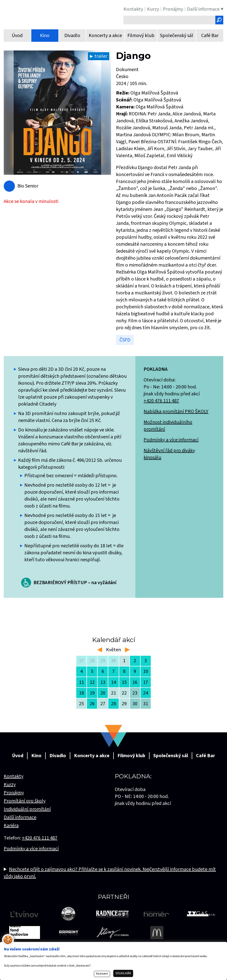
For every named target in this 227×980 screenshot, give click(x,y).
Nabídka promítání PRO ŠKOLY (176, 412)
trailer (101, 56)
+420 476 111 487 (161, 401)
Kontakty (14, 776)
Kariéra (11, 826)
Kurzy (10, 785)
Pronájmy (14, 793)
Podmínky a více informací (171, 440)
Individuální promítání (27, 809)
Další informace (20, 817)
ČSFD (125, 340)
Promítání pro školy (25, 801)
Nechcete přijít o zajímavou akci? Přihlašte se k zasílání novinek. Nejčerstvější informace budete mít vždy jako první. (110, 873)
